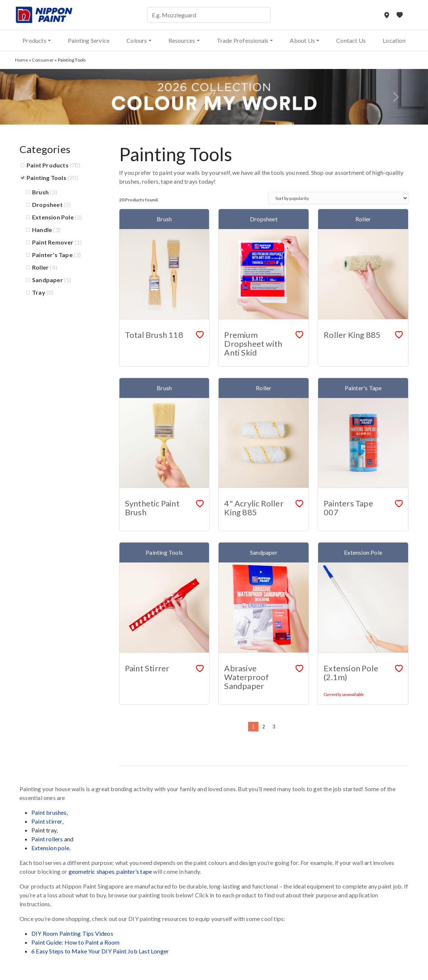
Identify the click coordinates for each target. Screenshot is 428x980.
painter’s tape (134, 871)
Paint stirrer (47, 821)
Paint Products (48, 165)
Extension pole (50, 848)
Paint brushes (49, 812)
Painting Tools (46, 178)
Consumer (43, 60)
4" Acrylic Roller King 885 (254, 508)
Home (22, 60)
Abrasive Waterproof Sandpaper (246, 677)
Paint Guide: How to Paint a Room (75, 942)
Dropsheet (47, 205)
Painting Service (89, 40)
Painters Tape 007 (348, 508)
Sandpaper (48, 280)
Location (394, 40)
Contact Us (351, 40)
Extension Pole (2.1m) (351, 673)
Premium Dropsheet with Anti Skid (253, 344)
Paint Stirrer (147, 668)
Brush (40, 192)
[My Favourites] (400, 15)
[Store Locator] (387, 15)
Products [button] (34, 40)
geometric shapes (91, 871)
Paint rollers (47, 839)
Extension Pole (53, 217)
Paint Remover (53, 242)
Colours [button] (137, 40)
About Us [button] (302, 40)
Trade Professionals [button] (243, 40)
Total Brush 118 (154, 335)
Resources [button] (182, 40)
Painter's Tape (52, 255)
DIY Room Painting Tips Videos (72, 933)
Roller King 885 (352, 335)
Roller (40, 267)
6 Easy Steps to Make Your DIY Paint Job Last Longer (100, 951)
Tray (39, 292)
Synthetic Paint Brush (152, 508)
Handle (42, 230)
